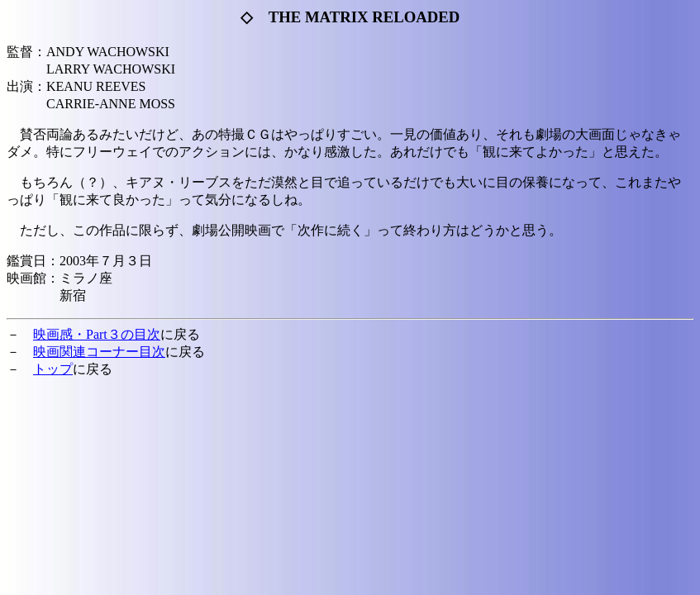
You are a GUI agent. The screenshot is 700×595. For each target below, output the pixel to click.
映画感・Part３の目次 (97, 334)
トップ (53, 369)
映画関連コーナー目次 (99, 352)
